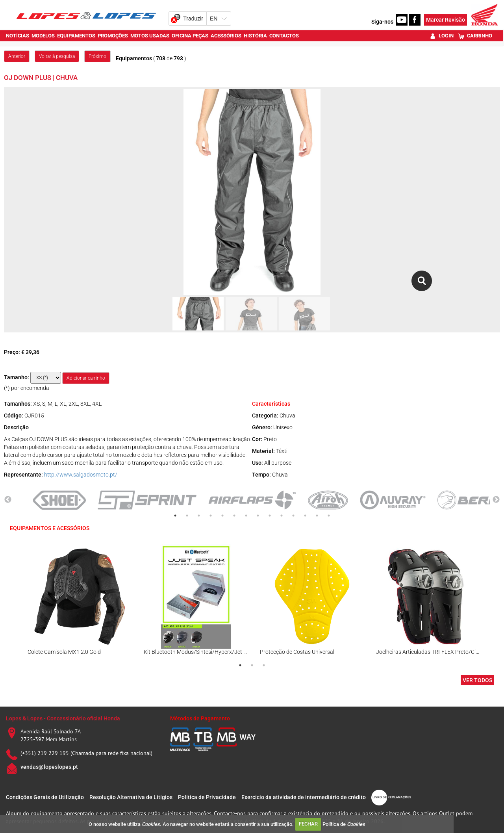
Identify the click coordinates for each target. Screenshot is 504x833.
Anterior (17, 56)
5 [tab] (222, 516)
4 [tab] (211, 516)
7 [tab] (246, 516)
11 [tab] (293, 516)
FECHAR (308, 824)
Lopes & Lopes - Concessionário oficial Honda (63, 718)
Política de (344, 824)
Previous (8, 500)
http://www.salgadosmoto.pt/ (81, 475)
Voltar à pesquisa (57, 56)
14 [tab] (329, 516)
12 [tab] (305, 516)
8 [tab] (258, 516)
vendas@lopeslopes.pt (49, 767)
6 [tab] (234, 516)
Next (496, 500)
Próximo (97, 56)
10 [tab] (282, 516)
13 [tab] (317, 516)
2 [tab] (187, 516)
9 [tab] (270, 516)
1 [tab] (175, 516)
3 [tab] (199, 516)
